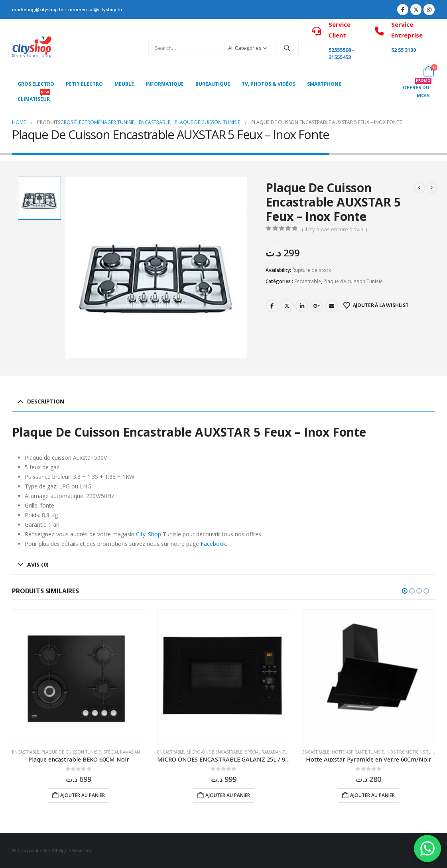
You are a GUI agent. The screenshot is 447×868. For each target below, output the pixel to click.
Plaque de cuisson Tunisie (353, 281)
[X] (416, 10)
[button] (405, 591)
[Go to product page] (79, 676)
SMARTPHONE (324, 84)
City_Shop (149, 534)
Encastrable (308, 281)
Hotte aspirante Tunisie (358, 752)
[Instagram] (429, 10)
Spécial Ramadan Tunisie (130, 752)
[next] (431, 188)
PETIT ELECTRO (84, 84)
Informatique (165, 84)
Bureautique (213, 84)
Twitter (287, 306)
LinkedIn (302, 306)
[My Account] (411, 71)
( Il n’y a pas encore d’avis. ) (334, 229)
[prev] (419, 188)
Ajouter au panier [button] (83, 795)
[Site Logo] (32, 48)
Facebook (272, 306)
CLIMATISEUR (34, 97)
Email (332, 306)
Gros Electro (36, 84)
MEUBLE (124, 84)
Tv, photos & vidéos (269, 84)
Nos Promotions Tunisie (414, 752)
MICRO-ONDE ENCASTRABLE (215, 752)
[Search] (287, 48)
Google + (317, 306)
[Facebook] (403, 10)
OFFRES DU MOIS (417, 90)
